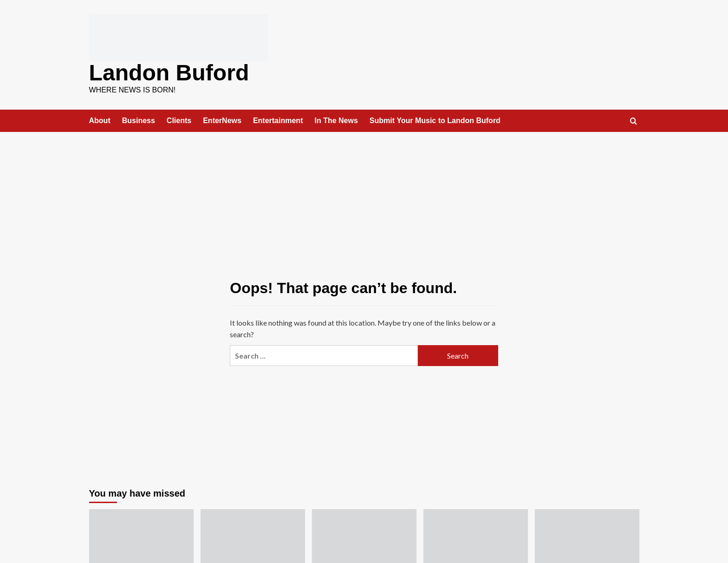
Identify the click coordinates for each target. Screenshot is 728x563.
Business (139, 120)
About (100, 120)
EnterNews (222, 120)
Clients (179, 120)
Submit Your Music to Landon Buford (435, 120)
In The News (336, 120)
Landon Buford (169, 72)
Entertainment (278, 120)
